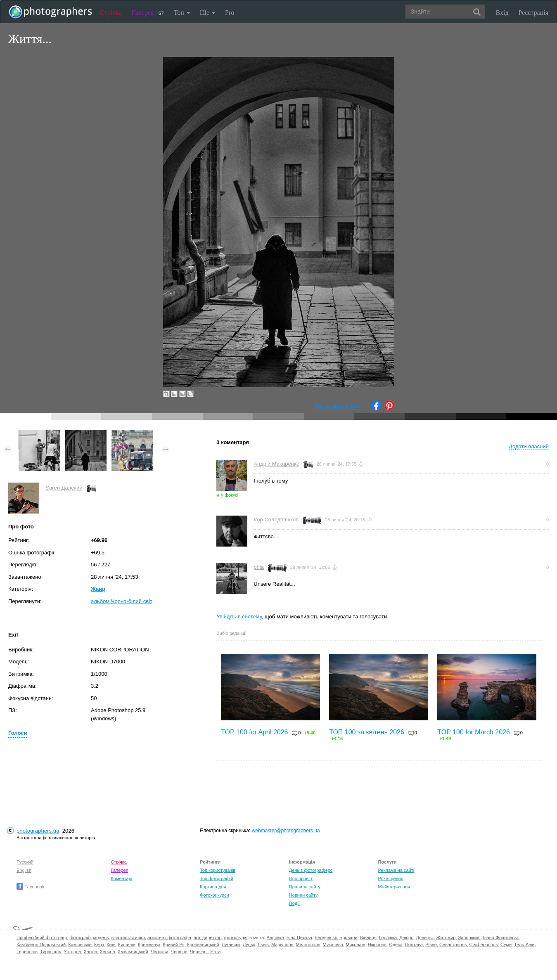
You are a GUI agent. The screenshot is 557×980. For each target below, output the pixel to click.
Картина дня (213, 887)
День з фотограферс (311, 870)
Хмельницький (133, 952)
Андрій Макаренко (276, 464)
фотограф (80, 937)
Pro (230, 13)
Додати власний (529, 446)
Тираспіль (51, 952)
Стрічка (111, 13)
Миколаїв (356, 944)
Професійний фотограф (42, 937)
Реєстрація (533, 13)
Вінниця (368, 937)
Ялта (215, 952)
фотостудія (236, 937)
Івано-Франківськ (501, 937)
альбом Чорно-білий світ (122, 601)
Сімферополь (484, 944)
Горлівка (388, 937)
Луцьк (249, 944)
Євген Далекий (64, 488)
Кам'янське (80, 944)
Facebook (30, 887)
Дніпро (406, 937)
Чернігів (179, 952)
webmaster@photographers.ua (286, 831)
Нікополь (377, 944)
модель (101, 937)
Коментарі (121, 878)
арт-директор (208, 937)
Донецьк (425, 937)
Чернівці (199, 952)
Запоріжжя (469, 937)
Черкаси (159, 952)
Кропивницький (203, 944)
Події (294, 903)
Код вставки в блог (338, 406)
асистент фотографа (169, 937)
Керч (99, 944)
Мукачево (333, 944)
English (24, 870)
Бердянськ (326, 937)
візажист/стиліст (128, 937)
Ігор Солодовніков (276, 520)
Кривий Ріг (173, 944)
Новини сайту (303, 895)
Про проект (301, 878)
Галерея (148, 13)
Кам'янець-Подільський (41, 944)
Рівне (431, 944)
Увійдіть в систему (239, 617)
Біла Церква (299, 937)
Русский (25, 862)
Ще (207, 13)
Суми (506, 944)
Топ (182, 13)
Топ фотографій (217, 878)
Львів (263, 944)
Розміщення (391, 878)
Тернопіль (27, 952)
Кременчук (149, 944)
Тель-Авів (524, 944)
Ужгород (72, 952)
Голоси (18, 733)
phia (259, 567)
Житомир (446, 937)
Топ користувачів (218, 870)
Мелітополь (308, 944)
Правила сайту (305, 887)
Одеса (396, 944)
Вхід (502, 13)
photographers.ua (38, 831)
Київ (111, 944)
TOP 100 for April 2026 (254, 732)
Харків (90, 952)
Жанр (98, 589)
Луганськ (231, 944)
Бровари (348, 937)
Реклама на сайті (396, 870)
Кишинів (127, 944)
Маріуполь (282, 944)
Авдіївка (275, 937)
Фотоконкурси (214, 895)
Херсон (107, 952)
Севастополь (453, 944)
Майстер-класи (394, 887)
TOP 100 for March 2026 (474, 732)
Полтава (414, 944)
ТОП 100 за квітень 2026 (367, 732)
